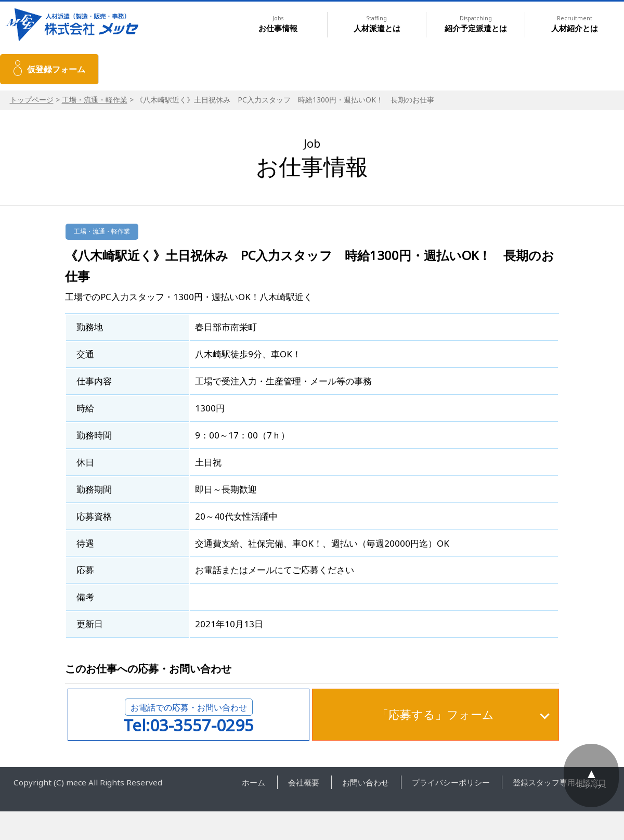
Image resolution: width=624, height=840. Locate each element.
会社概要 (304, 782)
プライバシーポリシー (451, 782)
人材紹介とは (575, 24)
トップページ (32, 100)
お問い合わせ (366, 782)
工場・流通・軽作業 (95, 100)
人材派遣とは (377, 24)
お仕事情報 (278, 24)
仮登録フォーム (56, 69)
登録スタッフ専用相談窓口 (560, 782)
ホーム (253, 782)
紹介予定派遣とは (476, 24)
